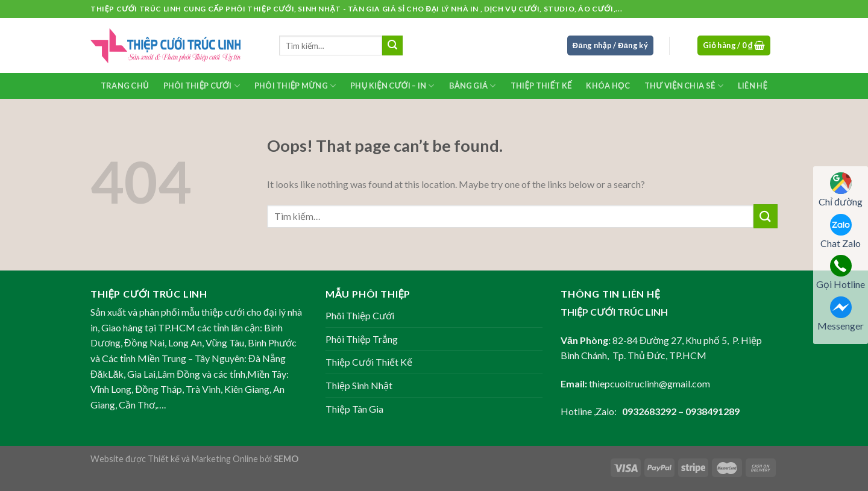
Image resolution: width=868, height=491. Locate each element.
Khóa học (608, 86)
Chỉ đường (841, 190)
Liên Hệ (753, 86)
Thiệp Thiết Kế (541, 86)
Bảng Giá (473, 86)
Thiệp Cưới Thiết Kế (369, 362)
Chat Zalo (841, 231)
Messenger (841, 314)
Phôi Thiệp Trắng (362, 339)
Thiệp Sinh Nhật (359, 385)
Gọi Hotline (841, 272)
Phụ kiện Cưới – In (392, 86)
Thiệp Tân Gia (354, 409)
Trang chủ (125, 86)
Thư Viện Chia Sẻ (684, 86)
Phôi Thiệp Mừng (295, 86)
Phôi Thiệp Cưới (202, 86)
